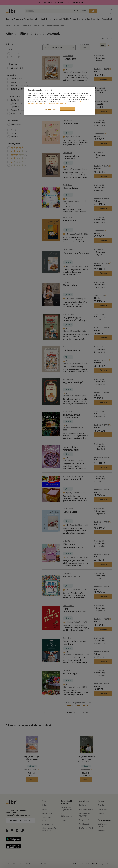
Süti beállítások (51, 109)
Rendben (68, 109)
